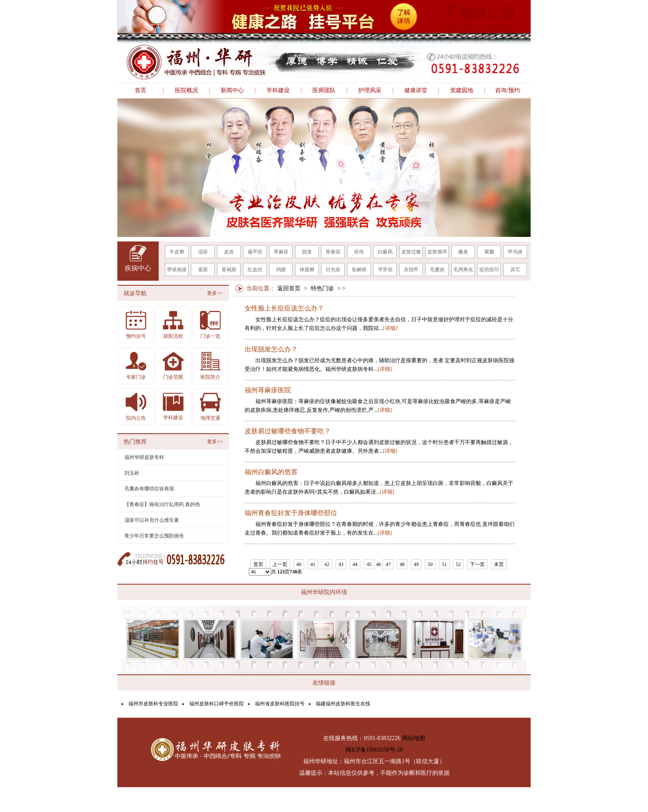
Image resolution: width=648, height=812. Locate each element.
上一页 (280, 564)
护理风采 (370, 91)
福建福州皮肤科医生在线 (343, 704)
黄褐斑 (229, 270)
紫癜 (489, 252)
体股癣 (307, 270)
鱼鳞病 (359, 270)
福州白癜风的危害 (271, 472)
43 (341, 564)
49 (416, 564)
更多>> (215, 293)
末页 (499, 564)
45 (369, 564)
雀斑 (203, 270)
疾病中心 (138, 268)
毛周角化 (463, 270)
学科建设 (278, 91)
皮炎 (229, 252)
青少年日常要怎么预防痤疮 (154, 536)
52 (458, 564)
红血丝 (255, 270)
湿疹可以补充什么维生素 (152, 520)
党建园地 (462, 91)
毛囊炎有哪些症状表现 (149, 489)
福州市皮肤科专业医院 (153, 704)
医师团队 (324, 91)
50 (430, 564)
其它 (515, 270)
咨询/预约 (507, 91)
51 (444, 564)
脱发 (307, 252)
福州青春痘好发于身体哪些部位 (291, 513)
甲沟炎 (515, 252)
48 (402, 564)
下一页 (477, 564)
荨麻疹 (281, 252)
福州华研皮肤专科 (144, 457)
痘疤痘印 (489, 270)
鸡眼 (281, 270)
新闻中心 (232, 91)
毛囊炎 (437, 270)
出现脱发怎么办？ (271, 349)
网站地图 (414, 738)
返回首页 (289, 288)
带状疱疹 (177, 270)
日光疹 (333, 270)
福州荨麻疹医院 (268, 390)
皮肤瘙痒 (437, 252)
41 (313, 564)
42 (327, 564)
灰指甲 (411, 270)
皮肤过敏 (411, 252)
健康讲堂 (416, 91)
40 (299, 564)
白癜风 (385, 252)
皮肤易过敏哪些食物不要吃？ (288, 431)
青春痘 (333, 252)
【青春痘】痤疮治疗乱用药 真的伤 (162, 504)
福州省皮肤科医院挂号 (280, 704)
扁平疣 (255, 252)
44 (355, 564)
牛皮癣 (177, 252)
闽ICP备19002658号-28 (374, 750)
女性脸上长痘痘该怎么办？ (284, 308)
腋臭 (463, 252)
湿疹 (203, 252)
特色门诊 (322, 288)
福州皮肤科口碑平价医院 (217, 704)
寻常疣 (385, 270)
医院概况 (186, 91)
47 (388, 564)
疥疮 (359, 252)
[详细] (390, 328)
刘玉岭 (132, 473)
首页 (141, 91)
